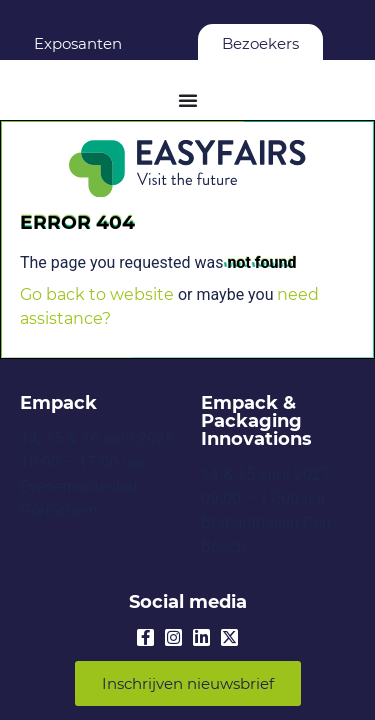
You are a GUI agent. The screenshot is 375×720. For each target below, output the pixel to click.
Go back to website (97, 294)
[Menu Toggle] (188, 100)
